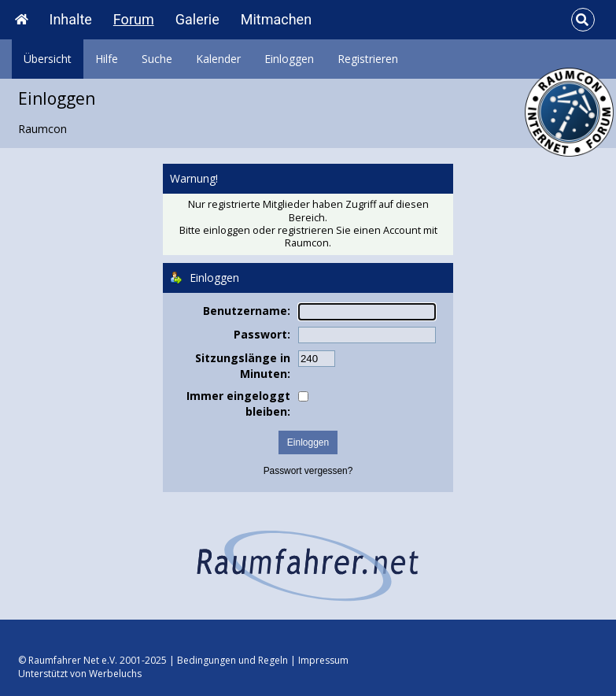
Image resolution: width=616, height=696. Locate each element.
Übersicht (48, 59)
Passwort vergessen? (308, 471)
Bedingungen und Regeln (232, 660)
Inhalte (71, 19)
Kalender (218, 59)
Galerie (197, 19)
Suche (157, 59)
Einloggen (289, 59)
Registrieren (368, 59)
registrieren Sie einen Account (349, 230)
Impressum (323, 660)
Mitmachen (276, 19)
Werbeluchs (115, 674)
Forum (134, 19)
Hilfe (107, 59)
